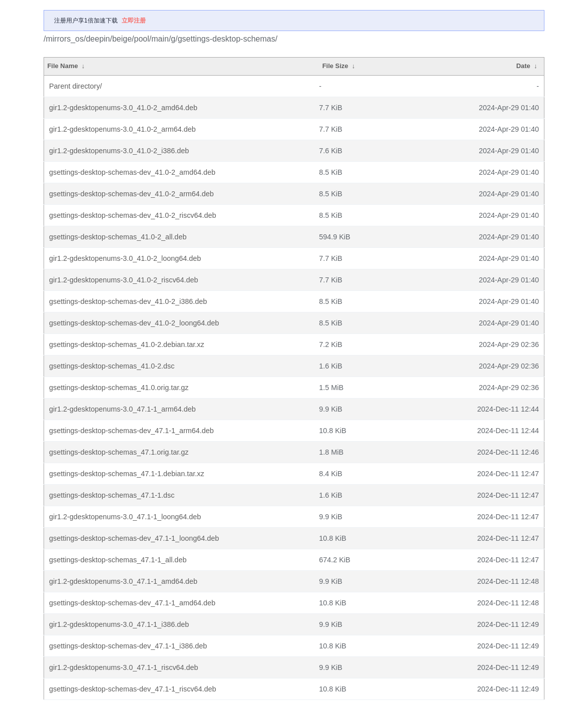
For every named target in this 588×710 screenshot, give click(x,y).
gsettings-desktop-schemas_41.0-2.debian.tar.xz (127, 344)
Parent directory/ (76, 86)
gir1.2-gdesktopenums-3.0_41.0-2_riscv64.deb (124, 280)
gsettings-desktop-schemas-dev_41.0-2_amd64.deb (132, 172)
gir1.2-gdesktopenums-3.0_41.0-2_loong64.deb (125, 258)
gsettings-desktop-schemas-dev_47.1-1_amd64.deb (132, 603)
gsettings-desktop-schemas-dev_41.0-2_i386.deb (128, 301)
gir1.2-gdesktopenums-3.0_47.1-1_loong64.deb (125, 517)
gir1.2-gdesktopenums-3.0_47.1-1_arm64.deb (122, 409)
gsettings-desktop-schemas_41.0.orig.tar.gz (119, 388)
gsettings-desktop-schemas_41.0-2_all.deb (118, 237)
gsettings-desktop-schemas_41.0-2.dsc (112, 366)
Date (523, 66)
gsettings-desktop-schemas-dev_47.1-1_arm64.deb (131, 431)
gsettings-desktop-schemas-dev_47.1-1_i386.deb (128, 646)
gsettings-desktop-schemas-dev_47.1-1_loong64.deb (134, 538)
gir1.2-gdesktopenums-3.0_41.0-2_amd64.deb (123, 108)
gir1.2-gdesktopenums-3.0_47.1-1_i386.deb (119, 624)
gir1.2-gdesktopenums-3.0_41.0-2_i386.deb (119, 151)
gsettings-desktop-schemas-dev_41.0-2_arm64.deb (131, 194)
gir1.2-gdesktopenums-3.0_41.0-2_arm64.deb (122, 129)
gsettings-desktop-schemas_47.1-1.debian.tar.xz (127, 474)
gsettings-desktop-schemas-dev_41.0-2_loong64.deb (134, 323)
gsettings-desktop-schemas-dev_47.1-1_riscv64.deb (133, 689)
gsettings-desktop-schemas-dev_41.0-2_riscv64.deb (133, 215)
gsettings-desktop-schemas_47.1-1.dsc (112, 495)
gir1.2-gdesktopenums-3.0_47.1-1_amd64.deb (123, 581)
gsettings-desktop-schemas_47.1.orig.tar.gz (119, 452)
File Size (335, 66)
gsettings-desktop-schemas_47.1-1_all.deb (118, 560)
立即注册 (134, 21)
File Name (62, 66)
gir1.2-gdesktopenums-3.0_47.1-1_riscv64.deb (124, 667)
